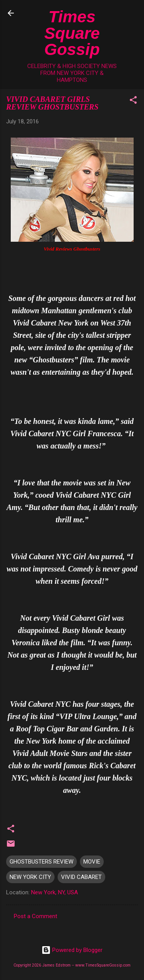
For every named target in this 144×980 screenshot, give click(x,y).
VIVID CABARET (81, 877)
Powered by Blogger (72, 950)
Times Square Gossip (72, 33)
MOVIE (92, 862)
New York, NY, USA (55, 892)
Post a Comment (36, 916)
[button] (133, 101)
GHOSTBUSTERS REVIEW (41, 862)
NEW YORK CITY (30, 877)
